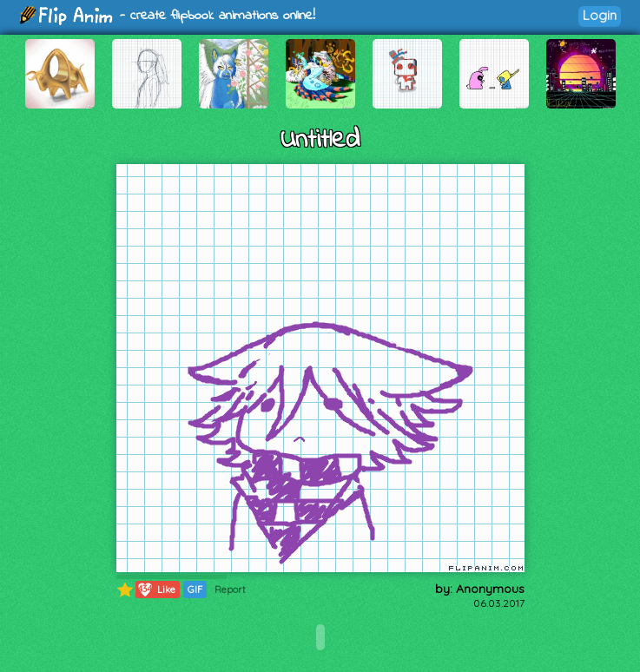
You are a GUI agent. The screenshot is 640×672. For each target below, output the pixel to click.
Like (156, 590)
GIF (195, 590)
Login (600, 15)
